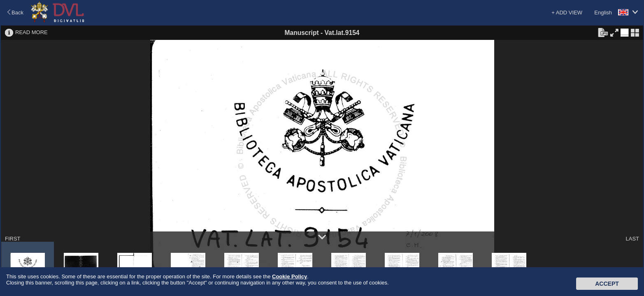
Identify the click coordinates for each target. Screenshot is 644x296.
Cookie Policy (289, 276)
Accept (607, 284)
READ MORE (31, 32)
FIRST (13, 239)
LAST (632, 239)
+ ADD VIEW (567, 13)
